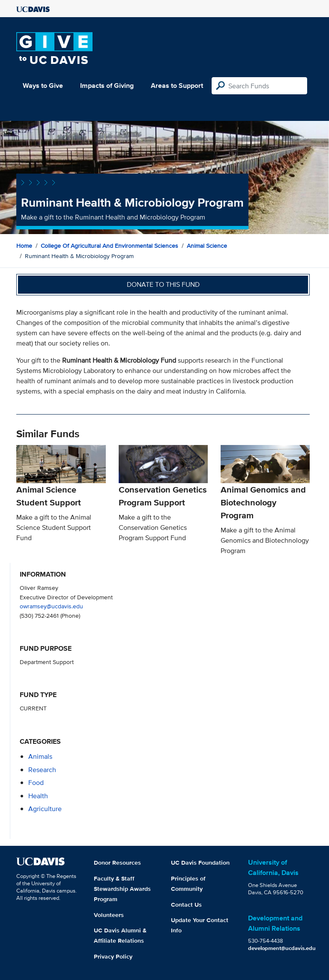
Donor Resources (117, 863)
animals (40, 756)
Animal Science (207, 246)
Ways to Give (43, 86)
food (36, 783)
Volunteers (109, 915)
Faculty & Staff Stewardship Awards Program (122, 889)
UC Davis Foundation (200, 863)
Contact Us (186, 905)
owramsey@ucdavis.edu (51, 606)
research (42, 770)
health (38, 796)
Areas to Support (177, 86)
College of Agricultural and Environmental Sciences (109, 246)
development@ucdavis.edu (282, 948)
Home (24, 246)
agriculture (45, 809)
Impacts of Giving (107, 86)
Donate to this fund (163, 284)
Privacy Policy (113, 956)
